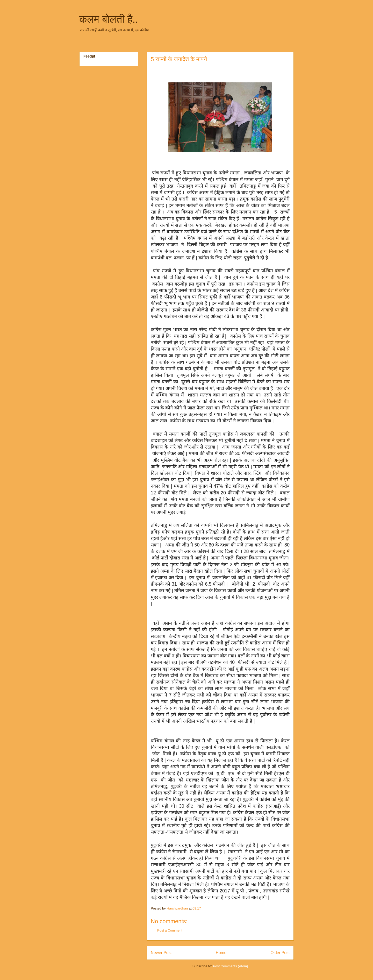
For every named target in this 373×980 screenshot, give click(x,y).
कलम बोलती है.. (109, 19)
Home (221, 953)
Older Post (280, 953)
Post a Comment (170, 930)
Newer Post (161, 953)
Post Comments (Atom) (230, 966)
